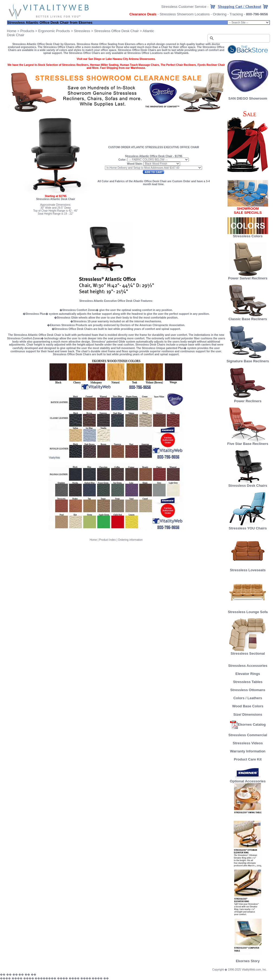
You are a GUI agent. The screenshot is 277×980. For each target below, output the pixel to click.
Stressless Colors (248, 236)
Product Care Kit (248, 759)
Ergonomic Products (54, 31)
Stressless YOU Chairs (248, 527)
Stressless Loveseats (248, 568)
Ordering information (130, 540)
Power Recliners (248, 399)
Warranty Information (248, 751)
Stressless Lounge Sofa (248, 610)
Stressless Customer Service (184, 7)
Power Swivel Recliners (248, 278)
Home (12, 31)
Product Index (107, 540)
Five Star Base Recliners (248, 442)
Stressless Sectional (248, 652)
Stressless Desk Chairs (248, 484)
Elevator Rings (248, 674)
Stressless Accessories (248, 666)
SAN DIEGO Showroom (248, 98)
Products (27, 31)
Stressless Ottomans (248, 690)
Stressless (82, 31)
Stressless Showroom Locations (185, 14)
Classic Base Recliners (248, 317)
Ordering (220, 14)
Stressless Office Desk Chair (116, 31)
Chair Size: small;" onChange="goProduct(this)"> (249, 23)
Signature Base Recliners (248, 359)
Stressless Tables (248, 682)
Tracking (236, 14)
